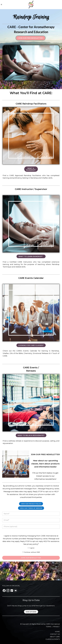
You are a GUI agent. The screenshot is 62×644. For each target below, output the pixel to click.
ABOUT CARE (55, 637)
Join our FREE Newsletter (31, 38)
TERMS (49, 627)
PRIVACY (56, 627)
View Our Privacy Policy (31, 504)
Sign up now (31, 612)
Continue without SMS (32, 552)
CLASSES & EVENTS (53, 639)
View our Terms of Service (31, 508)
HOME (57, 632)
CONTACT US (55, 634)
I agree (32, 548)
